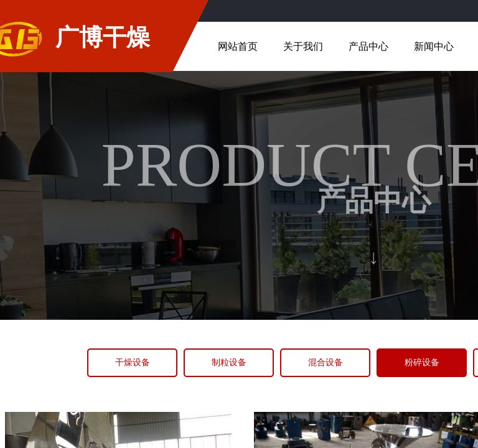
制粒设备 (229, 362)
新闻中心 (434, 46)
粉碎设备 (422, 362)
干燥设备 (133, 362)
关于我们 (303, 46)
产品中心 (368, 46)
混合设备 (326, 362)
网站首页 (238, 46)
